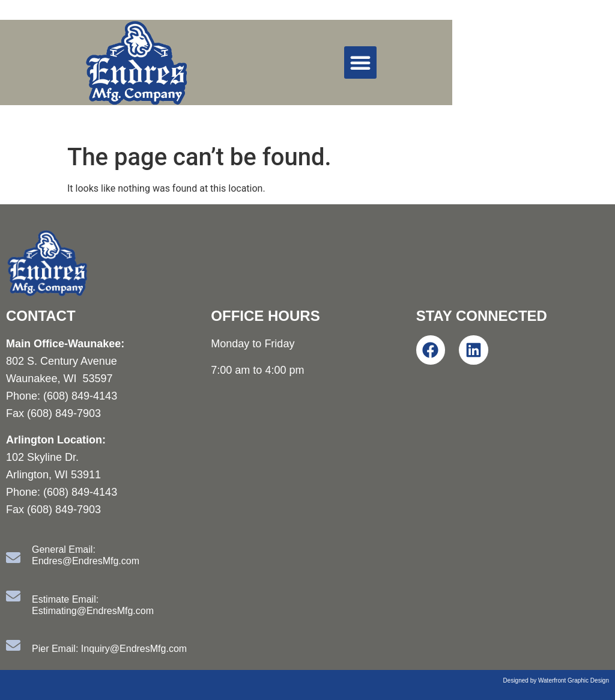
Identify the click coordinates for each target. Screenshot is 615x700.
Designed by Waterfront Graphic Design (556, 680)
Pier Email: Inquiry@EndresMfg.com (109, 649)
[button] (360, 62)
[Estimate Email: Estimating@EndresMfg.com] (13, 596)
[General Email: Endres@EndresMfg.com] (13, 558)
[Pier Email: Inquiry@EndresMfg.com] (13, 645)
